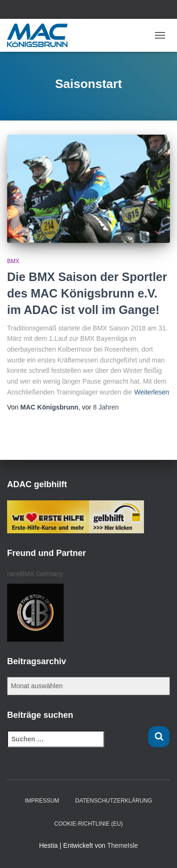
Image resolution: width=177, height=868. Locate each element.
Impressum (42, 801)
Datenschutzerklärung (114, 801)
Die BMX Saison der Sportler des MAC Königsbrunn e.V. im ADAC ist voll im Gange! (87, 293)
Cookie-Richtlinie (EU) (88, 824)
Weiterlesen (152, 392)
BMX (13, 261)
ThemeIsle (122, 845)
